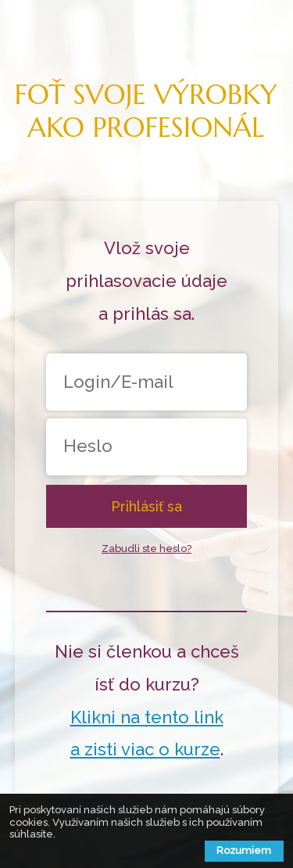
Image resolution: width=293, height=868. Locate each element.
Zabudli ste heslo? (146, 549)
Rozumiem (244, 850)
